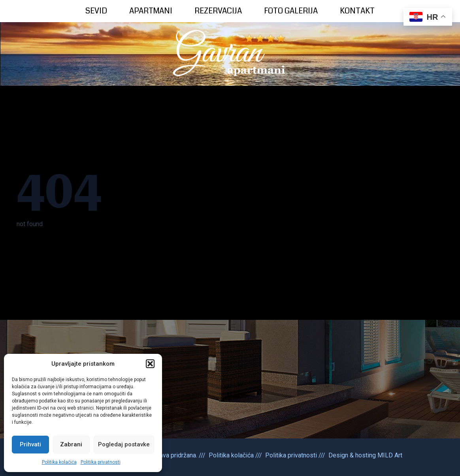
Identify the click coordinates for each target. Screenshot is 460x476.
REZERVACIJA (218, 11)
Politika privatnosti (101, 462)
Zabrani (71, 444)
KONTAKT (357, 11)
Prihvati (30, 444)
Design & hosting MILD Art (365, 455)
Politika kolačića (59, 462)
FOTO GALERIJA (291, 11)
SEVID (96, 11)
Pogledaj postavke (124, 444)
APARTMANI (151, 11)
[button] (150, 364)
